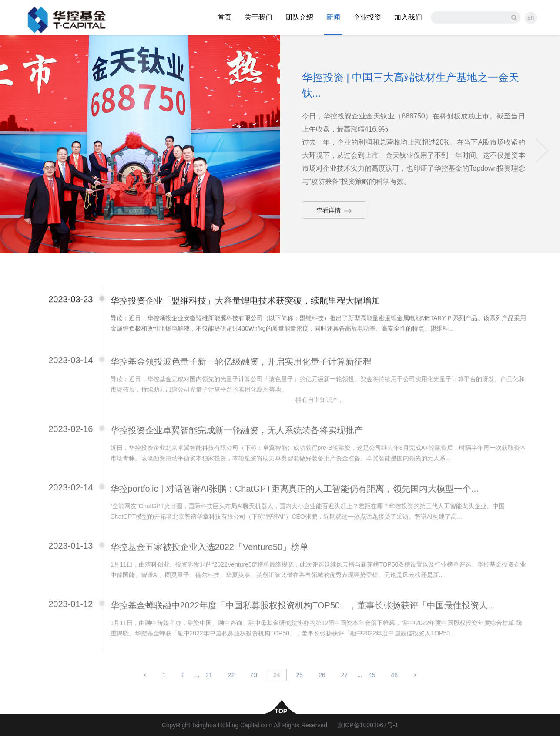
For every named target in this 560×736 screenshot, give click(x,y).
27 (345, 675)
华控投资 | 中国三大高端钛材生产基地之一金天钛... (411, 85)
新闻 (333, 17)
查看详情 (334, 210)
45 (372, 675)
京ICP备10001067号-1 (368, 725)
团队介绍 (299, 17)
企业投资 (367, 17)
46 (394, 675)
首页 (225, 17)
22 (231, 675)
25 (300, 675)
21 (209, 675)
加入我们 (408, 17)
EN (531, 18)
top (280, 711)
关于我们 (258, 17)
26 (322, 675)
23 (254, 675)
